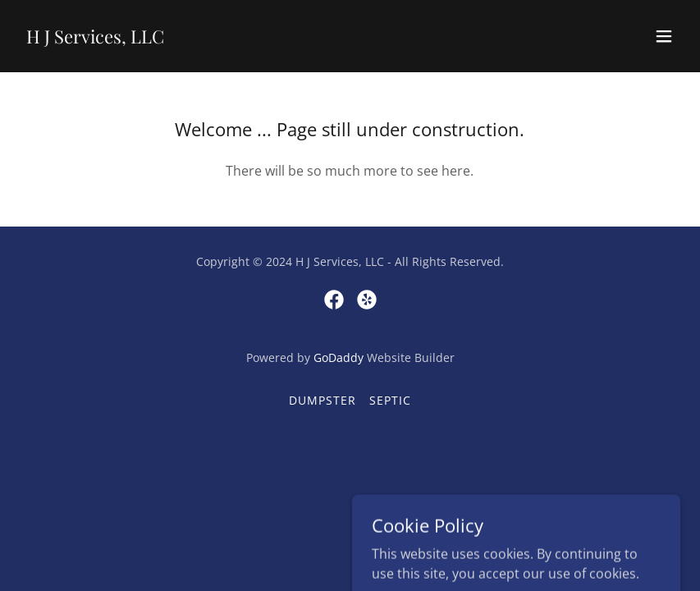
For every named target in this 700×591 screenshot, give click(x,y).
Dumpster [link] (323, 400)
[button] (664, 36)
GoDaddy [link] (339, 357)
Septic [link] (390, 400)
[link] (95, 39)
